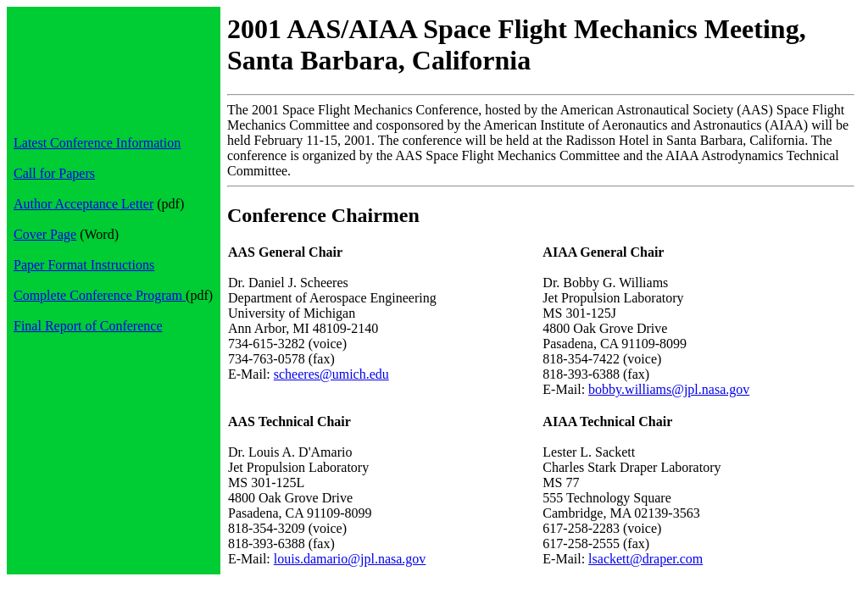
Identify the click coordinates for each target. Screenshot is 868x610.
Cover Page (45, 234)
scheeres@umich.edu (331, 374)
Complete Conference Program (100, 295)
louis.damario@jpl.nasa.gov (350, 559)
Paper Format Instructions (84, 265)
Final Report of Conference (88, 326)
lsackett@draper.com (645, 559)
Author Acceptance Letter (83, 204)
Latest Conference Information (97, 143)
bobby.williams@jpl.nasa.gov (669, 389)
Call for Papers (54, 173)
